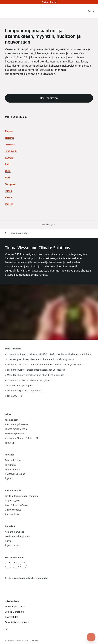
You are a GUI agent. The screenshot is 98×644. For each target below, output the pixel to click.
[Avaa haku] (84, 11)
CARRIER (35, 641)
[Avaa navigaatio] (91, 11)
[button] (49, 225)
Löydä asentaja (19, 233)
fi (6, 233)
